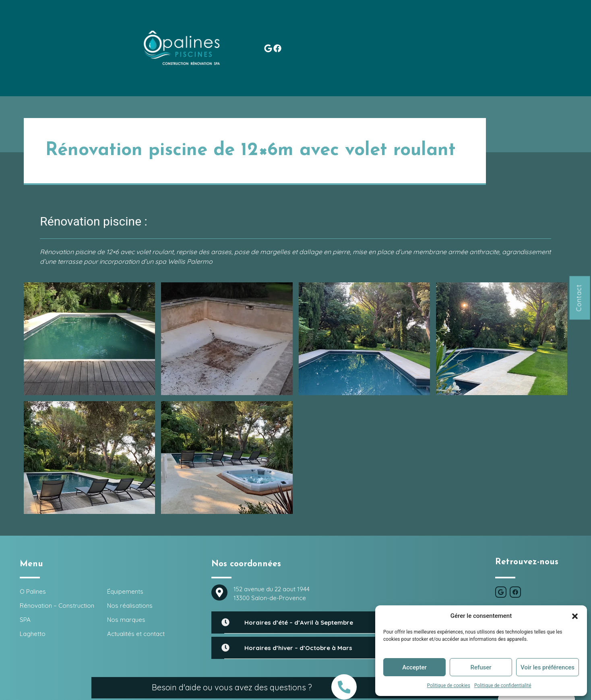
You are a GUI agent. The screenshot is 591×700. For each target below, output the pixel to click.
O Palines (113, 21)
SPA (254, 21)
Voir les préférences (548, 667)
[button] (575, 616)
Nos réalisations (391, 21)
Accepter (414, 667)
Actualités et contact (515, 21)
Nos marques (449, 21)
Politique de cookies (449, 686)
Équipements (334, 21)
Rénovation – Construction (186, 21)
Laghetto (288, 21)
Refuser (481, 667)
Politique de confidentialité (503, 686)
